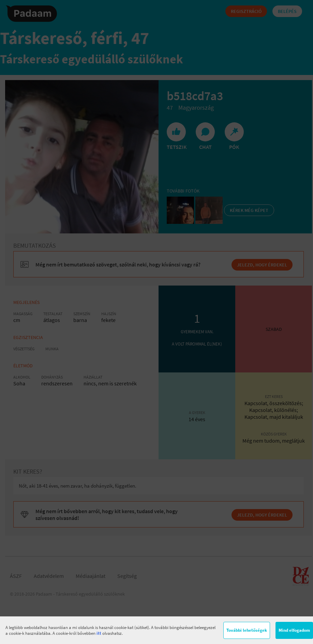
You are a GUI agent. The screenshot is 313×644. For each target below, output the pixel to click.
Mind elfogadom (294, 630)
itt (99, 633)
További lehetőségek (247, 630)
